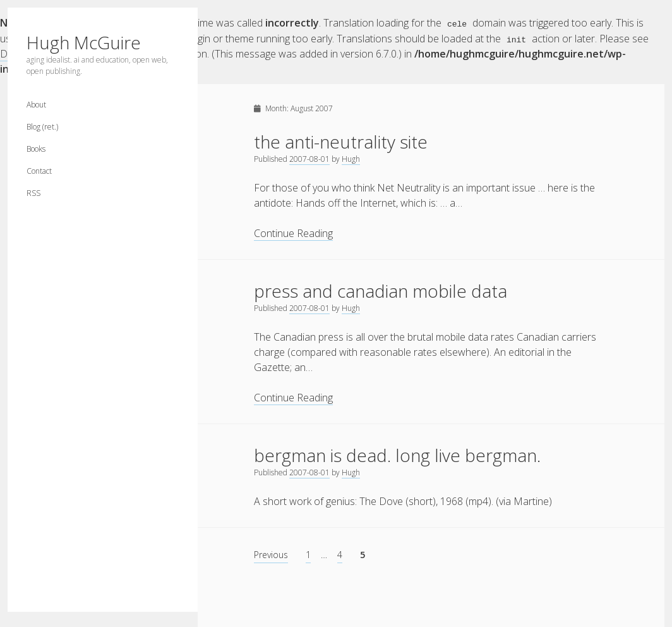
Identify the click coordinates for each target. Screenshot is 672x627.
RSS (33, 193)
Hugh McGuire (84, 42)
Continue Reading (293, 233)
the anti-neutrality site (341, 141)
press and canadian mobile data (381, 290)
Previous (271, 554)
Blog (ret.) (42, 127)
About (36, 105)
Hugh (351, 158)
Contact (39, 171)
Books (36, 149)
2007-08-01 (309, 158)
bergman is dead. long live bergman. (397, 454)
